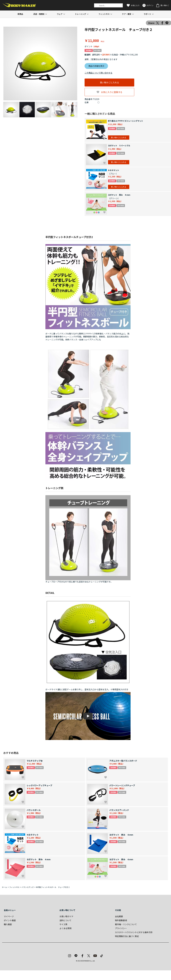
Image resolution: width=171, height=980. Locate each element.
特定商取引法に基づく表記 (127, 936)
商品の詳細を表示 (96, 66)
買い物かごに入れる (109, 82)
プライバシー (121, 928)
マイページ (9, 916)
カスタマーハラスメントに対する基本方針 (134, 932)
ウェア (60, 14)
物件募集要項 (121, 920)
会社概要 (119, 916)
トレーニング (80, 14)
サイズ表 (63, 924)
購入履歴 (8, 924)
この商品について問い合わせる (98, 73)
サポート (147, 14)
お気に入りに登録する (112, 92)
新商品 (20, 14)
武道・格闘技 (39, 14)
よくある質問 (65, 928)
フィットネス (104, 14)
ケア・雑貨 (127, 14)
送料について (65, 920)
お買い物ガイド (66, 916)
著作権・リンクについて (126, 924)
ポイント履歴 (10, 920)
